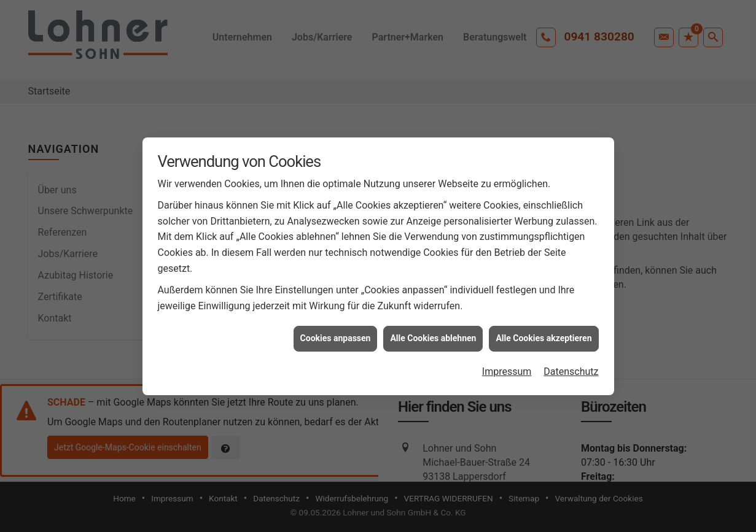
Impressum (507, 369)
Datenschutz (571, 369)
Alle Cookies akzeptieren (544, 336)
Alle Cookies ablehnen (433, 336)
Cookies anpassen (336, 336)
